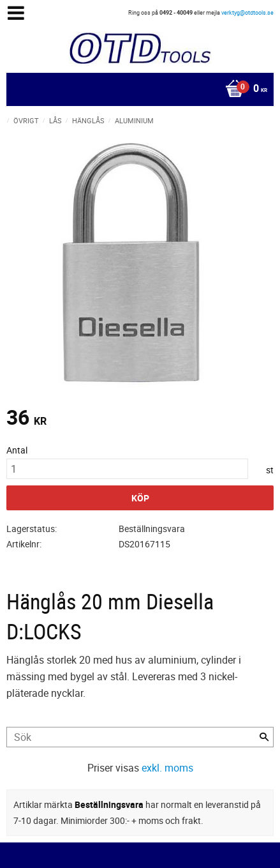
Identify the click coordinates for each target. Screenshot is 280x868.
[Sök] (264, 737)
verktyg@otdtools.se (247, 12)
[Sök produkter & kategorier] (140, 737)
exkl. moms (167, 768)
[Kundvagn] (137, 89)
